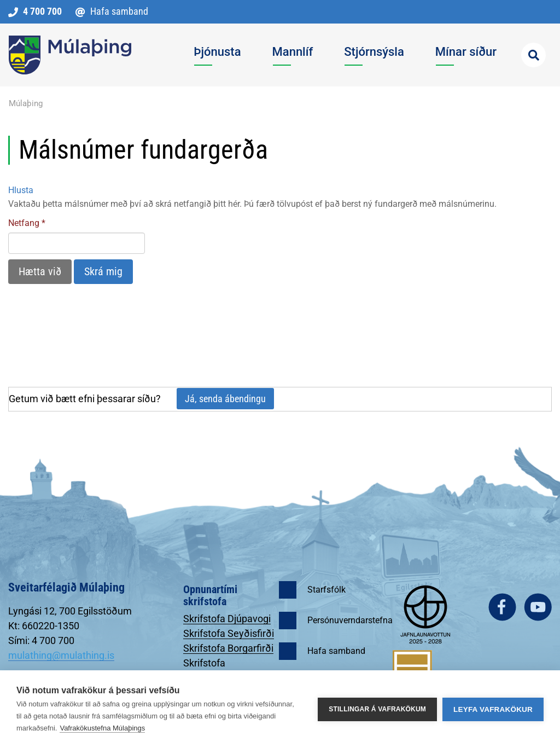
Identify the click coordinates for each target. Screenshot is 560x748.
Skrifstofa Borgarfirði (228, 648)
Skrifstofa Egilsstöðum (210, 669)
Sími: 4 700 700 (41, 640)
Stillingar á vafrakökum (377, 709)
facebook (502, 607)
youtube (538, 607)
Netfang (24, 223)
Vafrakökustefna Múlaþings (102, 728)
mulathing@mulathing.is (61, 655)
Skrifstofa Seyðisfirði (229, 633)
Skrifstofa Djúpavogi (227, 619)
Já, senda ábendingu (225, 399)
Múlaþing (26, 103)
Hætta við (40, 271)
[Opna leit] (533, 55)
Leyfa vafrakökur (493, 709)
